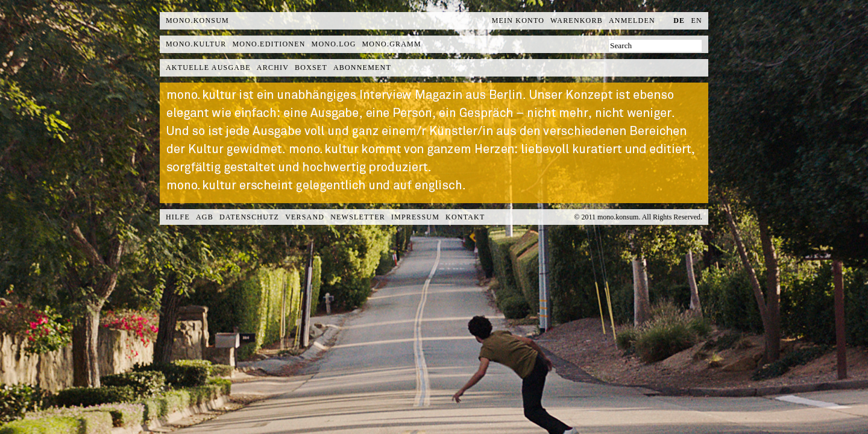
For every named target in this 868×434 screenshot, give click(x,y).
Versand (305, 217)
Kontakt (465, 217)
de (679, 20)
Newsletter (358, 217)
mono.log (334, 44)
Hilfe (178, 217)
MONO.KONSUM (197, 20)
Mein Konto (518, 20)
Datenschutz (249, 217)
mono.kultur (196, 44)
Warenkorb (577, 20)
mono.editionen (269, 44)
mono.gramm (392, 44)
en (697, 20)
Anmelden (632, 20)
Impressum (415, 217)
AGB (205, 217)
